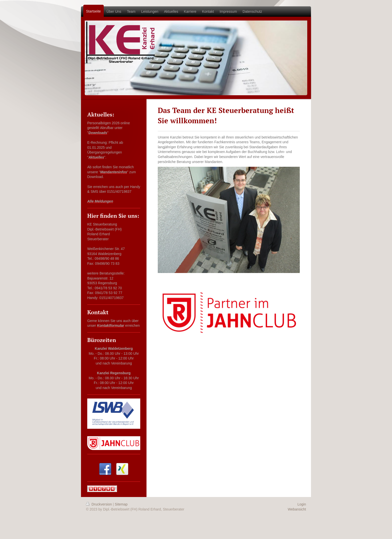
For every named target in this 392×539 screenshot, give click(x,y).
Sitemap (121, 504)
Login (302, 504)
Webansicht (297, 509)
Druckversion (99, 504)
